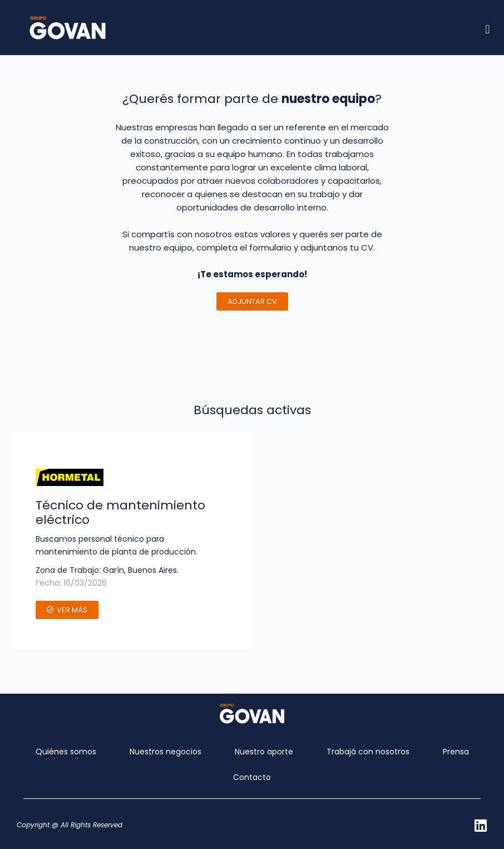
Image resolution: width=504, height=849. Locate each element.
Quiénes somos (66, 752)
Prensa (456, 752)
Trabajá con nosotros (368, 752)
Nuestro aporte (264, 752)
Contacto (252, 777)
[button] (488, 29)
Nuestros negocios (165, 752)
